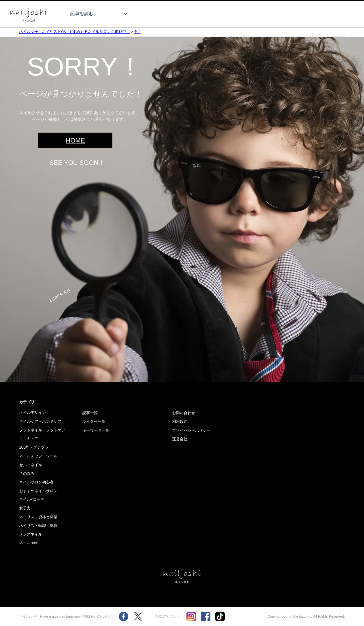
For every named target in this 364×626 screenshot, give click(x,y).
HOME (75, 140)
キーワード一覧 (96, 430)
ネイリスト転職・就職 (38, 526)
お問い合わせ (184, 413)
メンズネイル (31, 534)
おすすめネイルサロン (38, 491)
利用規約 (180, 421)
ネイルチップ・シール (38, 456)
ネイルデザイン (33, 413)
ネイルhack (29, 543)
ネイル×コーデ (32, 499)
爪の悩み (27, 474)
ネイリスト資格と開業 (38, 517)
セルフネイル (31, 465)
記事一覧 (90, 413)
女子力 (25, 508)
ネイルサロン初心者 (36, 482)
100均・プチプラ (34, 447)
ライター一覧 (94, 421)
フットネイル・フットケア (42, 430)
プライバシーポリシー (191, 430)
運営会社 (180, 439)
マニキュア (29, 439)
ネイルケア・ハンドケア (40, 421)
